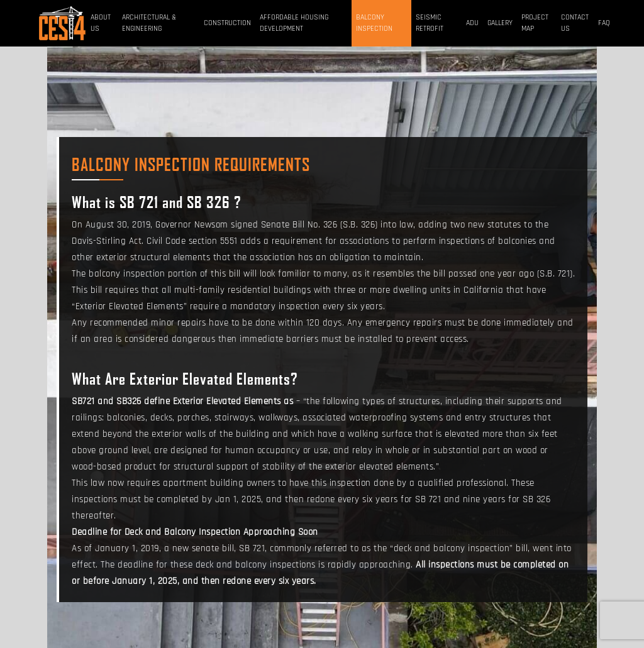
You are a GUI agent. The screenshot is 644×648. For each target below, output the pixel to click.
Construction (227, 23)
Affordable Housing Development (294, 23)
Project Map (535, 23)
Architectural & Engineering (149, 23)
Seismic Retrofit (430, 23)
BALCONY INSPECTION (374, 23)
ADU (472, 23)
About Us (101, 23)
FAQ (604, 23)
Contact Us (575, 23)
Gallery (500, 23)
